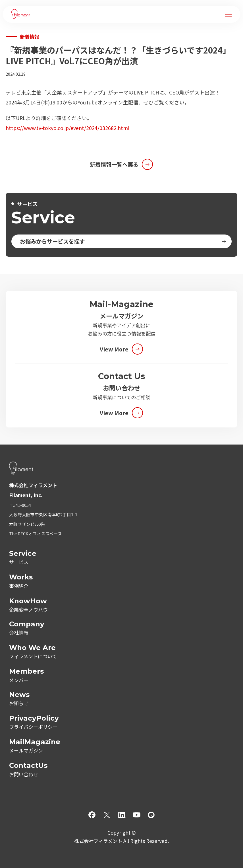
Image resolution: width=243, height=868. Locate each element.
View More (114, 349)
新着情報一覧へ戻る (114, 164)
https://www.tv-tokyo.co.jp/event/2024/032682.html (67, 128)
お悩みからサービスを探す (52, 241)
